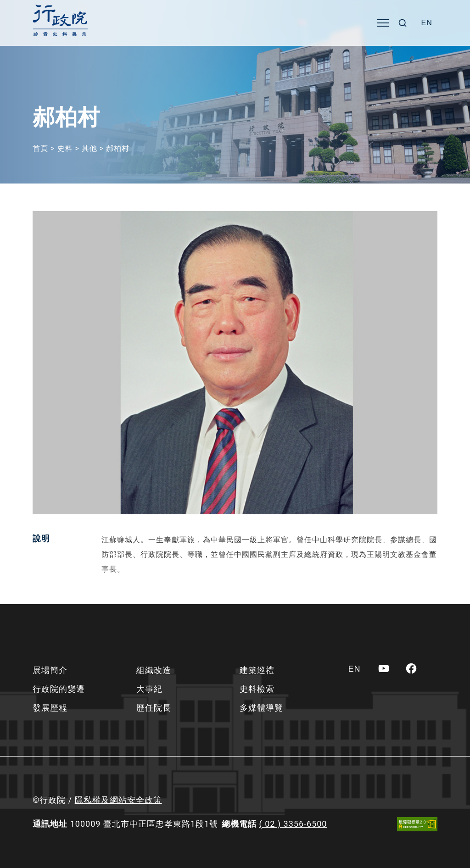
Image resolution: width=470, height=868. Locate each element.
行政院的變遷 (59, 689)
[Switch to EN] (427, 23)
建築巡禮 (257, 670)
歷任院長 (154, 708)
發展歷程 (50, 708)
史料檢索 (257, 689)
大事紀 (149, 689)
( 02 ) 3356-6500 (293, 824)
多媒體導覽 (261, 708)
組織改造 (154, 670)
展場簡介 (50, 670)
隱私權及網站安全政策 (118, 800)
